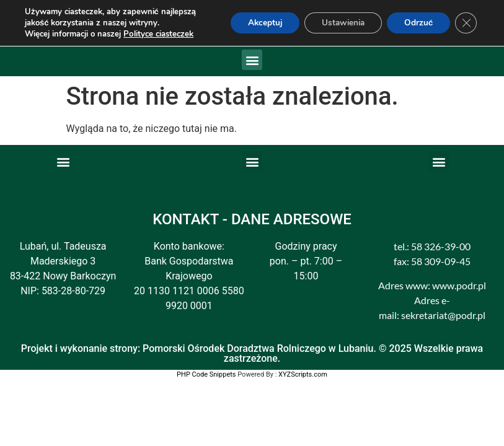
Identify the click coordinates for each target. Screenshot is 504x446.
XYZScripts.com (303, 374)
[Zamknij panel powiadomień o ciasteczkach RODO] (466, 23)
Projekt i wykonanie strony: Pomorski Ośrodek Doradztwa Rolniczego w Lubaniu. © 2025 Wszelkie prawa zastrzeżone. (252, 353)
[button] (252, 60)
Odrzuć (416, 23)
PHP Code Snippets (206, 374)
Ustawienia (337, 23)
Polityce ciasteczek (158, 34)
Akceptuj (254, 23)
